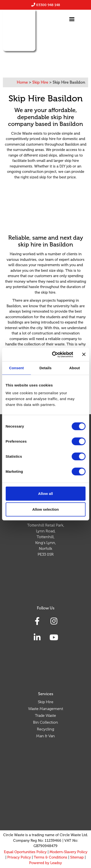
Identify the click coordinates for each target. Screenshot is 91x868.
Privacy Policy (19, 857)
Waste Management (46, 709)
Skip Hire (46, 702)
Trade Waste (45, 716)
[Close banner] (84, 354)
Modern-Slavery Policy (68, 852)
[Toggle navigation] (72, 19)
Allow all (45, 493)
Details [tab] (46, 368)
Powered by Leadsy (45, 863)
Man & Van (45, 736)
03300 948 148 (48, 5)
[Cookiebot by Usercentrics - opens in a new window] (54, 354)
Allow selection (45, 509)
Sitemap (77, 857)
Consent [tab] (16, 368)
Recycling (45, 729)
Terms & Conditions (50, 857)
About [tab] (74, 368)
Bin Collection (45, 722)
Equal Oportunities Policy (25, 852)
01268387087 (48, 55)
